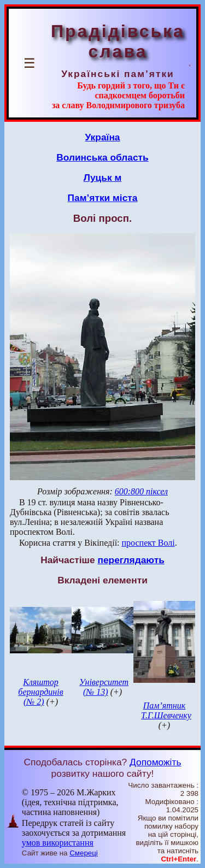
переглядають (131, 560)
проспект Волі (148, 543)
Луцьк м (102, 178)
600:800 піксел (141, 491)
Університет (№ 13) (104, 687)
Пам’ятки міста (103, 198)
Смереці (84, 853)
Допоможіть (155, 762)
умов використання (58, 843)
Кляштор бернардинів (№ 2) (40, 692)
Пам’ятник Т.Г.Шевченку (166, 710)
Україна (103, 137)
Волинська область (102, 157)
